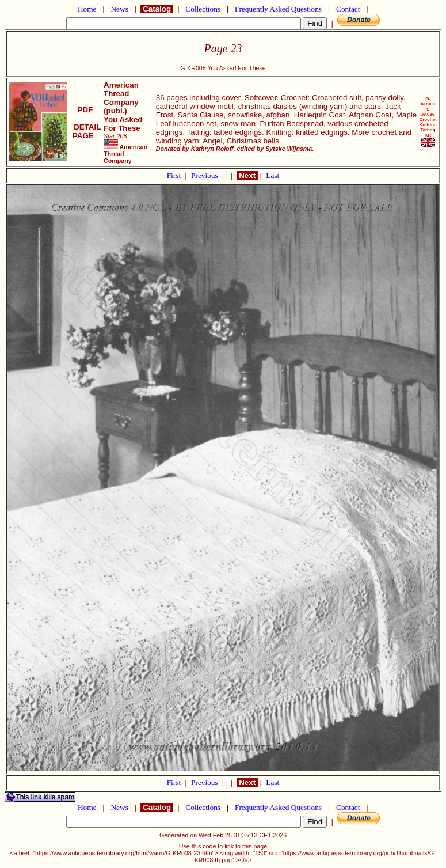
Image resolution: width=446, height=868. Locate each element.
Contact (348, 9)
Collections (203, 9)
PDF (85, 110)
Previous (205, 175)
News (119, 9)
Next (247, 175)
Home (87, 9)
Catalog (157, 9)
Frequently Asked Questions (279, 9)
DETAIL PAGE (85, 131)
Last (272, 175)
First (175, 175)
